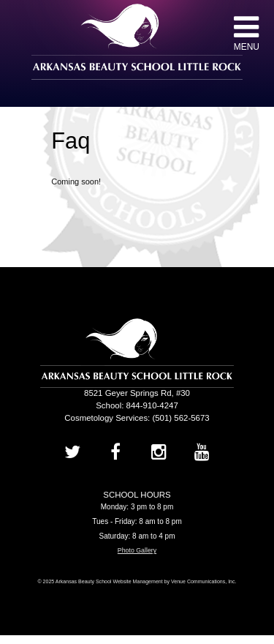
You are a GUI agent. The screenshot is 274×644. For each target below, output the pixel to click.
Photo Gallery (137, 550)
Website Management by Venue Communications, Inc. (174, 581)
